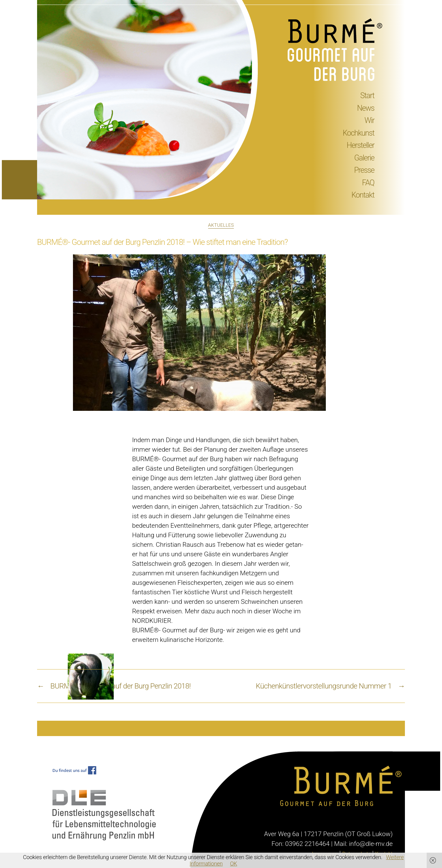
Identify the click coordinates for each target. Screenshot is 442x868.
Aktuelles (221, 225)
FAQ (368, 183)
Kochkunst (358, 133)
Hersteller (360, 145)
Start (367, 96)
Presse (364, 170)
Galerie (364, 158)
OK (233, 864)
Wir (369, 120)
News (366, 108)
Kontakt (363, 195)
